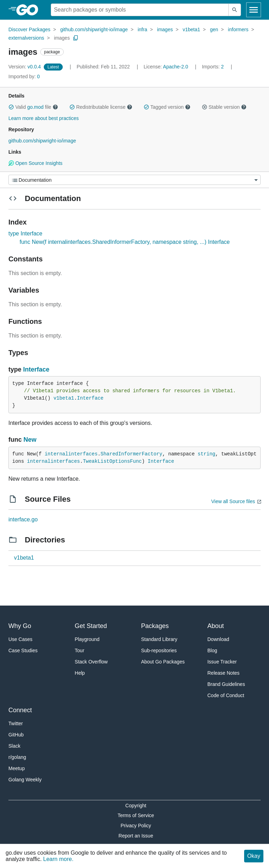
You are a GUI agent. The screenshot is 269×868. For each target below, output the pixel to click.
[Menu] (134, 180)
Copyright (136, 806)
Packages (155, 626)
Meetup (17, 768)
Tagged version (167, 107)
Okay (254, 856)
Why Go (20, 626)
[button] (11, 107)
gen (214, 29)
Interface (36, 369)
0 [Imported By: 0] (24, 76)
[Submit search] (235, 10)
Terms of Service (136, 815)
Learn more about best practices (44, 118)
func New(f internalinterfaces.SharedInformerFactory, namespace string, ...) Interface (125, 242)
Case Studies (23, 650)
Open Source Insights (35, 163)
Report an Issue (136, 836)
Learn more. (58, 859)
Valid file (33, 107)
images (165, 29)
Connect (20, 710)
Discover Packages (29, 29)
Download (218, 639)
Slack (14, 746)
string (206, 454)
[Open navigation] (254, 10)
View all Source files (233, 501)
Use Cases (20, 639)
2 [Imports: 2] (213, 67)
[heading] (30, 10)
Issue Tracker (222, 662)
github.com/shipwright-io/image (94, 29)
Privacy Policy (136, 826)
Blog (212, 650)
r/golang (17, 757)
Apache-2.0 (175, 67)
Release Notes (223, 673)
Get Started (91, 626)
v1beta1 (192, 29)
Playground (87, 639)
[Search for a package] (140, 10)
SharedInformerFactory (131, 454)
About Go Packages (163, 662)
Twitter (16, 723)
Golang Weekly (25, 780)
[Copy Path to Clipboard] (76, 38)
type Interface (25, 233)
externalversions (26, 38)
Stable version (224, 107)
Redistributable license (101, 107)
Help (80, 673)
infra (142, 29)
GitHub (16, 735)
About (216, 626)
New (30, 440)
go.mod (36, 107)
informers (238, 29)
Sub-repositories (159, 650)
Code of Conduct (226, 695)
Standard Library (159, 639)
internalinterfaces (71, 454)
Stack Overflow (91, 662)
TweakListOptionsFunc (112, 461)
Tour (79, 650)
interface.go (23, 519)
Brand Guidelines (226, 684)
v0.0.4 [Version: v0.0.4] (25, 67)
